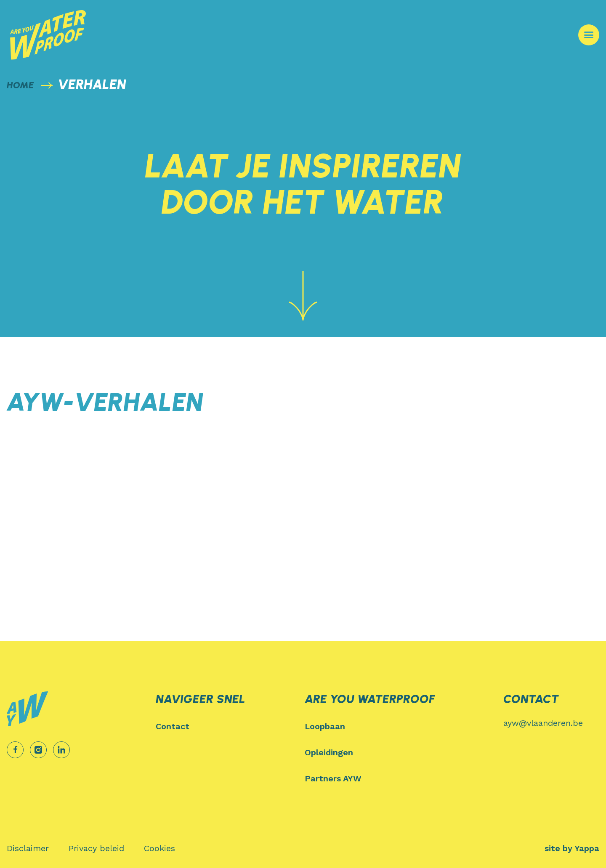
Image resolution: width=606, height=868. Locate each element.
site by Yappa (572, 848)
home (20, 85)
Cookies (159, 848)
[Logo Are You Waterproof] (48, 35)
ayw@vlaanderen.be (543, 723)
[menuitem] (229, 726)
